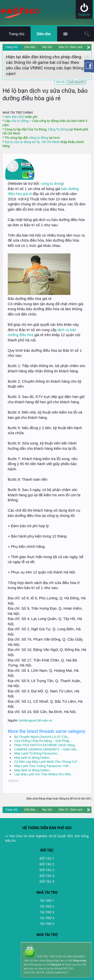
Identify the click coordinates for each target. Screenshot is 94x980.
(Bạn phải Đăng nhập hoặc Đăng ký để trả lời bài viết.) (59, 799)
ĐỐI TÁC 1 (47, 858)
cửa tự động (20, 121)
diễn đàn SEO (14, 117)
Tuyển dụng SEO (76, 82)
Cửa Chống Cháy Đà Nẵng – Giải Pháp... (43, 741)
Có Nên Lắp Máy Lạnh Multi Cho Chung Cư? (46, 762)
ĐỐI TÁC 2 (47, 864)
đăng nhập (79, 961)
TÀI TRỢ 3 (47, 912)
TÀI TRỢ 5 (47, 924)
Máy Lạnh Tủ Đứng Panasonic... (37, 753)
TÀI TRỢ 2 (47, 906)
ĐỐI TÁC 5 (47, 882)
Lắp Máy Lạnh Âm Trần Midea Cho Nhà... (44, 774)
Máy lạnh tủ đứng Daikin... (33, 758)
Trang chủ (17, 34)
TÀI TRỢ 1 (47, 901)
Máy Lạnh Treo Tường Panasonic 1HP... (42, 766)
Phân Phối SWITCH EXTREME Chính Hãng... (46, 745)
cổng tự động (38, 138)
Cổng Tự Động (58, 129)
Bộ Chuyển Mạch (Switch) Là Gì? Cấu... (42, 737)
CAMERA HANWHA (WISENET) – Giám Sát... (46, 749)
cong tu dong (52, 184)
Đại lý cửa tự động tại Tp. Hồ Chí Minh (32, 142)
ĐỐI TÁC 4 (47, 876)
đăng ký (56, 965)
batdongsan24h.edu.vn (36, 720)
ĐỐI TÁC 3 (47, 870)
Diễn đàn (61, 82)
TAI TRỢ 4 (47, 918)
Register (84, 14)
